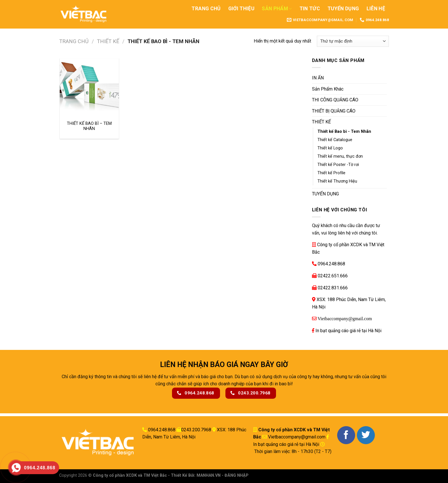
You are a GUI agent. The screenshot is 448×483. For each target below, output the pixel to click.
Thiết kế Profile (331, 173)
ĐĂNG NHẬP (237, 475)
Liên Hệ (376, 9)
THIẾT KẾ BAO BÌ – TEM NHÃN (89, 126)
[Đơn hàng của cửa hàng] (353, 41)
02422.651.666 (333, 276)
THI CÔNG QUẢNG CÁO (335, 100)
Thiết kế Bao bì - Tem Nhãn (344, 132)
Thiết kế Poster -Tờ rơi (338, 165)
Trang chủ (74, 41)
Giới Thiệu (241, 9)
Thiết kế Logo (330, 148)
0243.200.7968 (196, 430)
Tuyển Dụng (343, 9)
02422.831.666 (333, 288)
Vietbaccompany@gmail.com (344, 318)
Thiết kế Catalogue (335, 140)
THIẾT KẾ (108, 41)
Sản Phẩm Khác (328, 89)
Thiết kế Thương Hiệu (337, 181)
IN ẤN (318, 78)
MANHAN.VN (209, 475)
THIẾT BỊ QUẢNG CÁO (334, 111)
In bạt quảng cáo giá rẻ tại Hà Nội (348, 331)
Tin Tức (310, 9)
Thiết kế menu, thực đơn (340, 156)
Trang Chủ (206, 9)
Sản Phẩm (277, 9)
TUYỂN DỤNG (325, 194)
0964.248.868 (331, 264)
